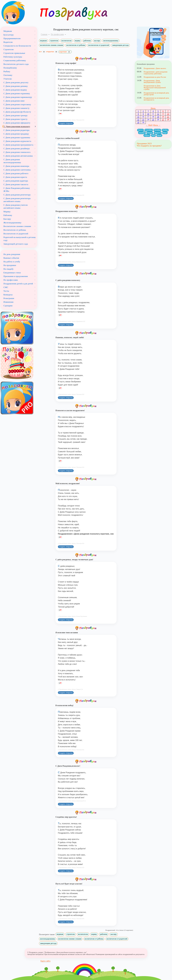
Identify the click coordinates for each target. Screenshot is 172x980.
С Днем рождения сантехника (17, 170)
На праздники (10, 265)
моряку (78, 41)
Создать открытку (66, 123)
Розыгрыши (9, 298)
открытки (52, 52)
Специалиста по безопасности (17, 46)
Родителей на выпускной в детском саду (19, 239)
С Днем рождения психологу (17, 126)
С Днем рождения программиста (18, 145)
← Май (149, 125)
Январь (150, 133)
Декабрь (142, 133)
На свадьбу (8, 269)
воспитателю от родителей (99, 45)
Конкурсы (8, 295)
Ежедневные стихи (12, 273)
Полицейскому (10, 68)
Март (165, 133)
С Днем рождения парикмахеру (18, 97)
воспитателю (66, 41)
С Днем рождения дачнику (16, 86)
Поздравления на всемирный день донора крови (156, 94)
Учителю (8, 79)
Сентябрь (149, 130)
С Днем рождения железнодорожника (12, 161)
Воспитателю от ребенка (15, 230)
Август (140, 130)
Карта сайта (46, 961)
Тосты (6, 291)
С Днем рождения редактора (16, 130)
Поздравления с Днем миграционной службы (152, 81)
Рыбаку (7, 71)
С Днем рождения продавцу (16, 134)
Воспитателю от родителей (16, 234)
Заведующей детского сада (16, 244)
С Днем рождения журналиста (17, 141)
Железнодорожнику (12, 223)
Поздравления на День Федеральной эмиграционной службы (155, 87)
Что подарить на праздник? (149, 146)
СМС (6, 287)
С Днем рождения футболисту (17, 112)
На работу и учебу (12, 262)
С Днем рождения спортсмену (17, 104)
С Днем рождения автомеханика (18, 156)
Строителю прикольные (14, 53)
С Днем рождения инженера (16, 166)
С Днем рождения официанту (17, 123)
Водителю (8, 42)
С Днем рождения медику (15, 90)
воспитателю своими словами (52, 45)
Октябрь (157, 130)
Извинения (8, 302)
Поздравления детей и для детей (18, 284)
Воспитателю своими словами (17, 226)
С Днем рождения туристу (15, 119)
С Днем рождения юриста (15, 177)
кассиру (97, 41)
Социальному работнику (15, 60)
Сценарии (8, 306)
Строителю (9, 49)
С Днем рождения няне (14, 101)
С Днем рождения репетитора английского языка (17, 200)
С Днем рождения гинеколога (17, 152)
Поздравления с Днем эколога (155, 68)
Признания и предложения (16, 276)
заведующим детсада (120, 45)
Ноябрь (165, 130)
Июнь (153, 108)
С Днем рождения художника (17, 137)
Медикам (8, 31)
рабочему (87, 41)
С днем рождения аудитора (16, 181)
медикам (43, 41)
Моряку (7, 212)
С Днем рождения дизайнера (17, 148)
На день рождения (12, 254)
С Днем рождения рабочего (16, 173)
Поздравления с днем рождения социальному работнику (156, 73)
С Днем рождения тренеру (15, 115)
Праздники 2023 (144, 143)
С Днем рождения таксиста (16, 184)
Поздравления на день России (155, 77)
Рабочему (8, 215)
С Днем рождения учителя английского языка (16, 206)
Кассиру (7, 219)
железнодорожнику (111, 41)
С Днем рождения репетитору (17, 195)
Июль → (157, 125)
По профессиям (11, 280)
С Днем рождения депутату (16, 82)
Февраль (158, 133)
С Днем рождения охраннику (17, 93)
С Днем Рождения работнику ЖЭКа (17, 190)
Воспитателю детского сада (16, 64)
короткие (65, 52)
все (42, 52)
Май (153, 135)
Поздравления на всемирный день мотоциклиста (156, 99)
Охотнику (8, 75)
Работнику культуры (13, 57)
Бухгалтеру (9, 35)
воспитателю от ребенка (76, 45)
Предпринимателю (12, 38)
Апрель (147, 135)
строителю (54, 41)
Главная (44, 34)
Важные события (11, 258)
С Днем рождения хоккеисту (16, 108)
